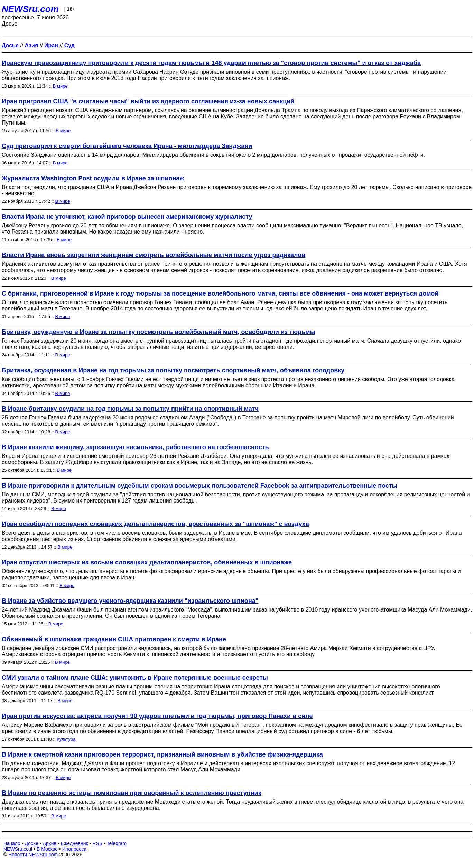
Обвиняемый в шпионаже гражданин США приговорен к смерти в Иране (114, 639)
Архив (50, 843)
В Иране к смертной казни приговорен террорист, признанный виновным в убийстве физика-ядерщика (162, 754)
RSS (97, 843)
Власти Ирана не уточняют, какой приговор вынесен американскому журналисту (127, 217)
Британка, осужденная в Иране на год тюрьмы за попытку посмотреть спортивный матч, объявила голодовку (173, 370)
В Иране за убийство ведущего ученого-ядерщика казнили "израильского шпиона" (130, 601)
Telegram (117, 843)
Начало (12, 843)
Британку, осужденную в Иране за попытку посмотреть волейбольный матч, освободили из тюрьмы (159, 332)
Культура (66, 739)
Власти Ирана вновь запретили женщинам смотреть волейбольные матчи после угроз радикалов (154, 255)
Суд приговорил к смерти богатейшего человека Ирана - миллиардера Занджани (127, 146)
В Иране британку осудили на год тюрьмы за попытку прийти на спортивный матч (130, 409)
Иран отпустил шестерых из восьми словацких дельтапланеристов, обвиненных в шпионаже (147, 562)
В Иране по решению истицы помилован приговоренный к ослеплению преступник (132, 793)
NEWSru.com (30, 9)
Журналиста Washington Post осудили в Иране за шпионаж (93, 178)
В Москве (47, 849)
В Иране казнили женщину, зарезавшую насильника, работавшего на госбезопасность (135, 447)
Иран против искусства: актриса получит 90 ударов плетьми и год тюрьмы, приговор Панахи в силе (157, 716)
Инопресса (75, 849)
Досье (31, 843)
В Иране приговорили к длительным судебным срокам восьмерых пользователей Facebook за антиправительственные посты (199, 486)
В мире (60, 86)
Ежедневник (75, 843)
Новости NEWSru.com (33, 855)
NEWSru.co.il (18, 849)
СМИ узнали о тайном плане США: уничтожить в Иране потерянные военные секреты (135, 678)
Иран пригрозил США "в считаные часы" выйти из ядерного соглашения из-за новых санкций (148, 101)
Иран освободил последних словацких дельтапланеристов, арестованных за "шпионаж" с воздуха (155, 524)
